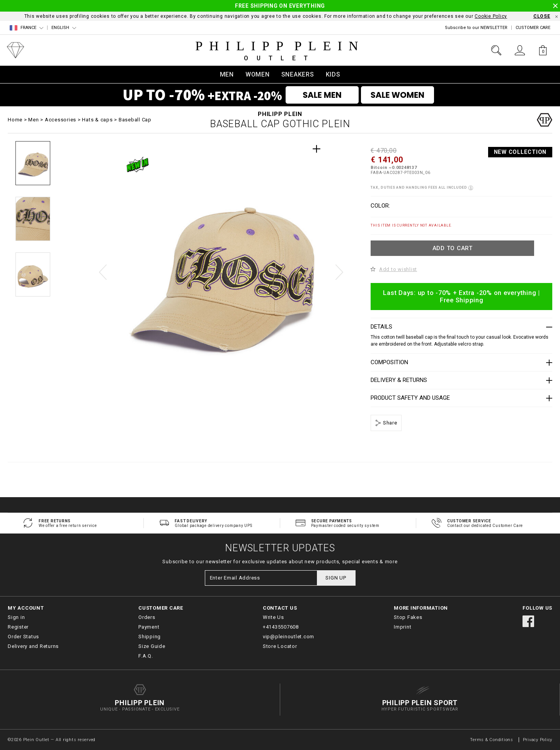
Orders (147, 617)
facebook (528, 621)
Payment (149, 627)
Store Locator (280, 646)
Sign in (16, 617)
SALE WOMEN (397, 95)
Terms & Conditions (492, 740)
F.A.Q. (146, 656)
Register (18, 627)
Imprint (403, 627)
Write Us (273, 617)
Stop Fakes (408, 617)
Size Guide (152, 646)
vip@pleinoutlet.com (289, 637)
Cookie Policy (491, 16)
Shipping (150, 637)
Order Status (23, 637)
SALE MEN (322, 95)
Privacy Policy (538, 740)
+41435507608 (281, 627)
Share (389, 423)
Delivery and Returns (33, 646)
